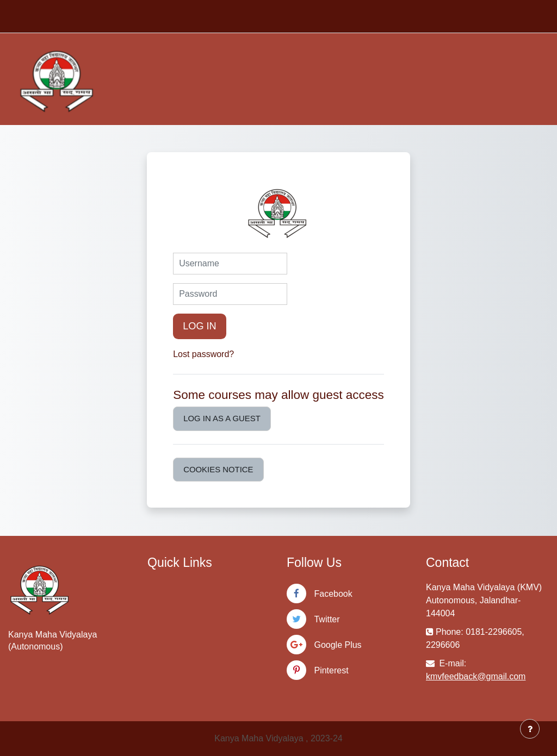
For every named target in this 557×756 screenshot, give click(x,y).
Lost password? (203, 354)
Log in (200, 326)
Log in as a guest (222, 418)
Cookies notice (218, 469)
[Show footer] (530, 729)
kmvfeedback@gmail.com (476, 676)
